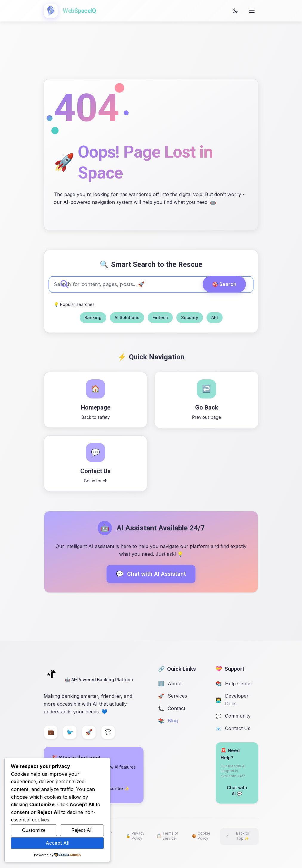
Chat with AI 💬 (237, 791)
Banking (93, 317)
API (215, 317)
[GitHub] (89, 732)
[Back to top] (239, 836)
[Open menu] (252, 11)
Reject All (82, 830)
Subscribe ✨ (115, 788)
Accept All (57, 843)
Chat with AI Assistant (151, 574)
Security (190, 317)
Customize (34, 830)
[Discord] (108, 732)
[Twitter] (70, 732)
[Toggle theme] (235, 11)
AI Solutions (127, 317)
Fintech (160, 317)
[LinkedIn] (51, 732)
